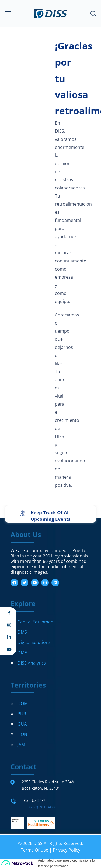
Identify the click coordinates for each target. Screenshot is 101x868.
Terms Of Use (34, 850)
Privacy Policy (67, 850)
